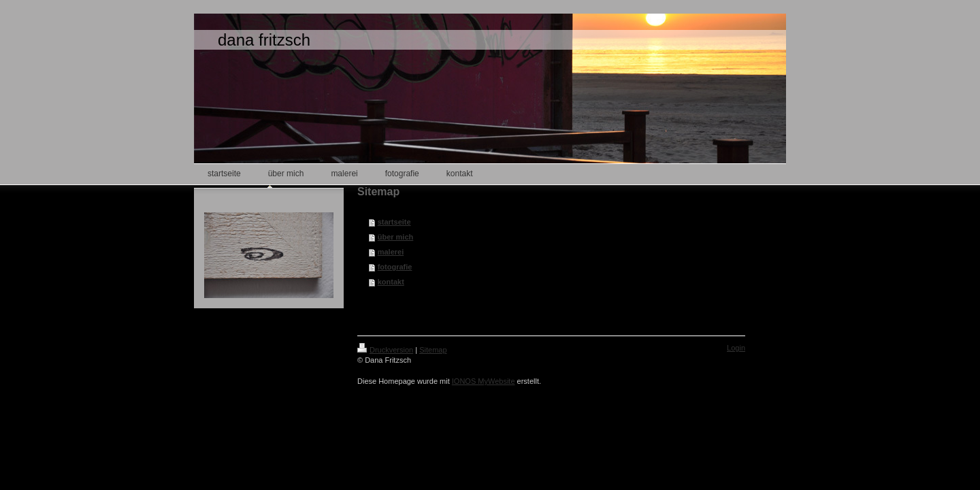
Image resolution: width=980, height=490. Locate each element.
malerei (391, 252)
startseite (394, 222)
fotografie (395, 267)
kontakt (391, 282)
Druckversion (385, 350)
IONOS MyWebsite (484, 381)
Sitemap (433, 350)
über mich (396, 237)
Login (736, 348)
